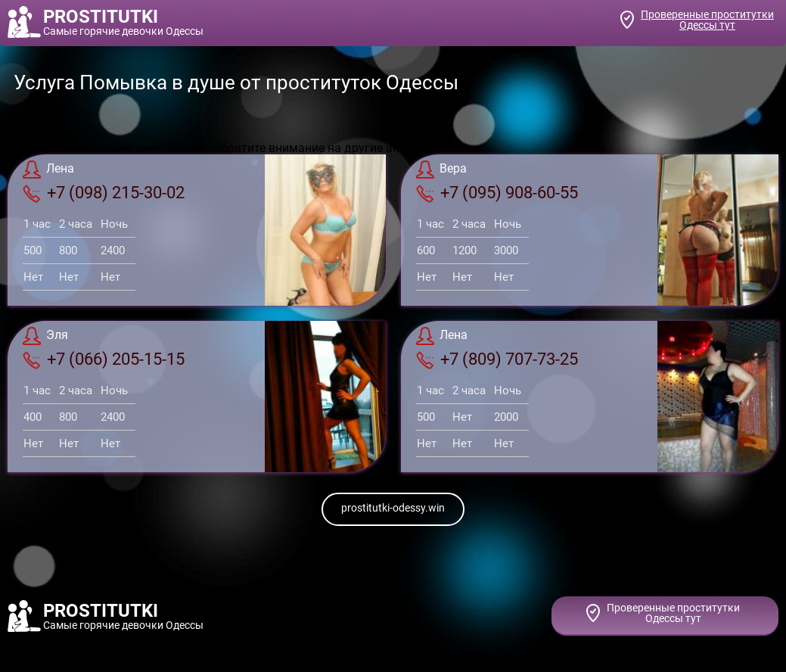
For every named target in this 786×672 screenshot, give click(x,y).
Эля (45, 336)
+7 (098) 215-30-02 (104, 193)
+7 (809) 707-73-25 (497, 359)
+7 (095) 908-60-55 (497, 193)
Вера (441, 170)
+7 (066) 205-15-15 (104, 359)
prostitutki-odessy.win (393, 508)
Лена (48, 170)
